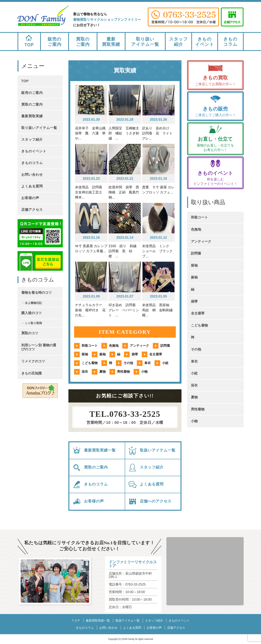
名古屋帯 (156, 354)
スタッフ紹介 (178, 42)
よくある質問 (146, 485)
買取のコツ (30, 333)
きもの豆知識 (31, 373)
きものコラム (230, 42)
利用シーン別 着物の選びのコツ (39, 347)
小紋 (165, 363)
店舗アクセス (32, 210)
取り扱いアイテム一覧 (145, 42)
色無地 (114, 346)
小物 (144, 372)
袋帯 (135, 354)
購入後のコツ (31, 313)
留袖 (85, 354)
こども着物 (90, 363)
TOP (29, 40)
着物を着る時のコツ (37, 293)
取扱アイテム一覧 (128, 621)
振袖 (103, 354)
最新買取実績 (111, 42)
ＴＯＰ (76, 621)
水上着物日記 (33, 303)
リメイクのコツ (33, 361)
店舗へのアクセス (150, 501)
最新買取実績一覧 (94, 451)
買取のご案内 (83, 42)
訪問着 (165, 346)
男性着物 (123, 372)
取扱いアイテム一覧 (152, 451)
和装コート (90, 346)
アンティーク (139, 346)
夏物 (103, 372)
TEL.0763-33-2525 (125, 414)
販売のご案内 (55, 42)
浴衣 (85, 372)
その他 (128, 363)
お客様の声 (88, 501)
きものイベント (205, 42)
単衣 (148, 363)
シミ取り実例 (33, 323)
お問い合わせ (32, 175)
